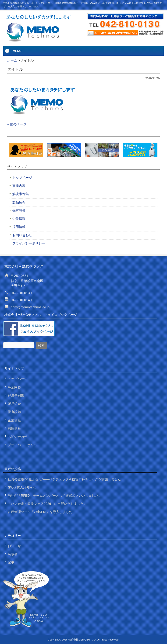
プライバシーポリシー (29, 243)
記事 (11, 562)
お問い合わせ (22, 235)
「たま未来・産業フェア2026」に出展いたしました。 (47, 504)
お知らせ (14, 546)
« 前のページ (17, 124)
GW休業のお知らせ (22, 487)
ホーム (12, 60)
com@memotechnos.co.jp (30, 307)
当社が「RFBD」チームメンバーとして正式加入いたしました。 (55, 496)
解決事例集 (21, 194)
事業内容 (19, 186)
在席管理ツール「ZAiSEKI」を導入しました (40, 512)
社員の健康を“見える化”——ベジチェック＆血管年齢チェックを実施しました (64, 479)
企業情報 (19, 219)
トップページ (22, 178)
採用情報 (19, 227)
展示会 (13, 554)
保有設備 (19, 211)
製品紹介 (19, 202)
